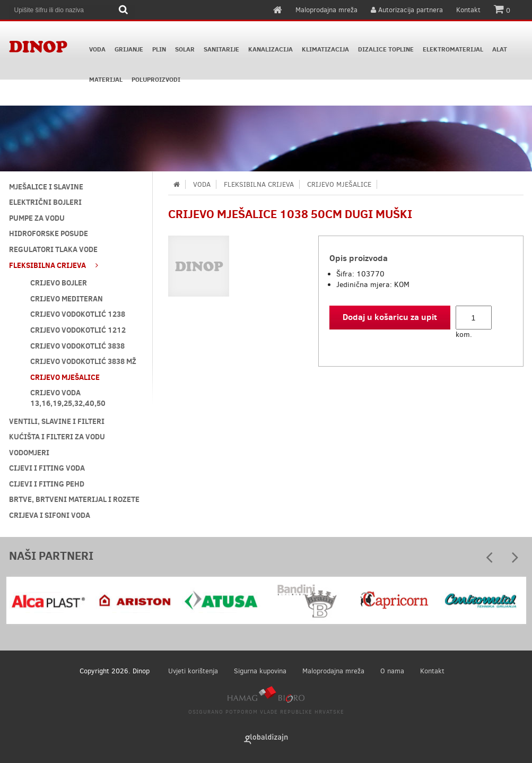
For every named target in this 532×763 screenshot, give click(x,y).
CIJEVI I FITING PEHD (47, 484)
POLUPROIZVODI (156, 80)
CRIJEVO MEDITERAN (67, 299)
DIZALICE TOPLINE (386, 49)
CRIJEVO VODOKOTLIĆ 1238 (78, 314)
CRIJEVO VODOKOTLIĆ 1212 (78, 330)
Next (515, 561)
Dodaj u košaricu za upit (390, 317)
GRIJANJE (129, 49)
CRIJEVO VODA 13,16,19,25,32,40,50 (68, 398)
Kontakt (468, 10)
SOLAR (185, 49)
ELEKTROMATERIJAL (453, 49)
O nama (392, 671)
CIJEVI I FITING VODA (47, 468)
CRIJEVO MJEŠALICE (65, 377)
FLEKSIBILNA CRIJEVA (54, 265)
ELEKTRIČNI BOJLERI (45, 202)
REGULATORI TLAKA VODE (53, 249)
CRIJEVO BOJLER (59, 283)
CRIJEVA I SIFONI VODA (50, 515)
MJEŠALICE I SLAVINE (46, 187)
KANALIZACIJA (271, 49)
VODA (97, 49)
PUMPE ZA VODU (37, 218)
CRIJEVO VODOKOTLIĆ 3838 (77, 346)
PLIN (159, 49)
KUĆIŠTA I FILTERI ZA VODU (57, 437)
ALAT (500, 49)
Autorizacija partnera (407, 10)
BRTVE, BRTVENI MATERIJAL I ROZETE (74, 499)
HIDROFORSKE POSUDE (49, 233)
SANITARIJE (221, 49)
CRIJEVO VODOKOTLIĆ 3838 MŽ (83, 361)
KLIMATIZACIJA (325, 49)
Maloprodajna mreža (326, 10)
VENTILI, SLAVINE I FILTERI (57, 421)
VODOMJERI (29, 453)
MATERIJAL (106, 80)
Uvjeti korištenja (193, 671)
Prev (490, 561)
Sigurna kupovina (260, 671)
